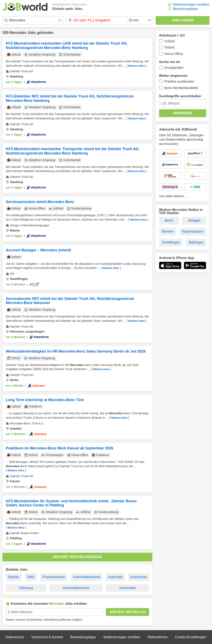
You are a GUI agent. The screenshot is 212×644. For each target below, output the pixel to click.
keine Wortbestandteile (181, 88)
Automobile (128, 588)
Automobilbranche (76, 588)
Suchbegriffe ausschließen (180, 96)
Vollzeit (170, 41)
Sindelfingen (171, 242)
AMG (31, 577)
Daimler (14, 577)
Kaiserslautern (193, 231)
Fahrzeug (26, 588)
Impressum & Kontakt (47, 637)
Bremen (167, 231)
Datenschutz (15, 637)
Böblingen (196, 242)
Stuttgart (194, 220)
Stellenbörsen (158, 637)
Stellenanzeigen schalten (191, 4)
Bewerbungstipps (185, 9)
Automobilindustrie (87, 577)
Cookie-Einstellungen (191, 637)
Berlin (169, 220)
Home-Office (174, 54)
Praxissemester (54, 577)
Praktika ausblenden (179, 81)
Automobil (115, 577)
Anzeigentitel (174, 68)
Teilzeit (169, 47)
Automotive (139, 577)
